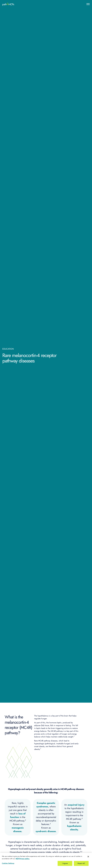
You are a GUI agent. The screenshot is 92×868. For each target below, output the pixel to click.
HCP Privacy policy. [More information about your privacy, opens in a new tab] (23, 861)
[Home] (8, 4)
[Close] (88, 859)
